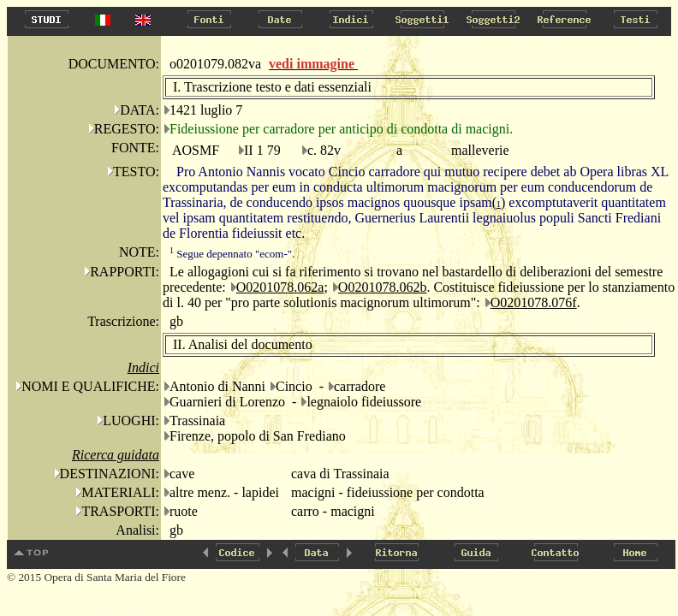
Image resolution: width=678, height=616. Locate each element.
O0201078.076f (534, 302)
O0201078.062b (383, 287)
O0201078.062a (280, 287)
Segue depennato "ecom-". (232, 254)
